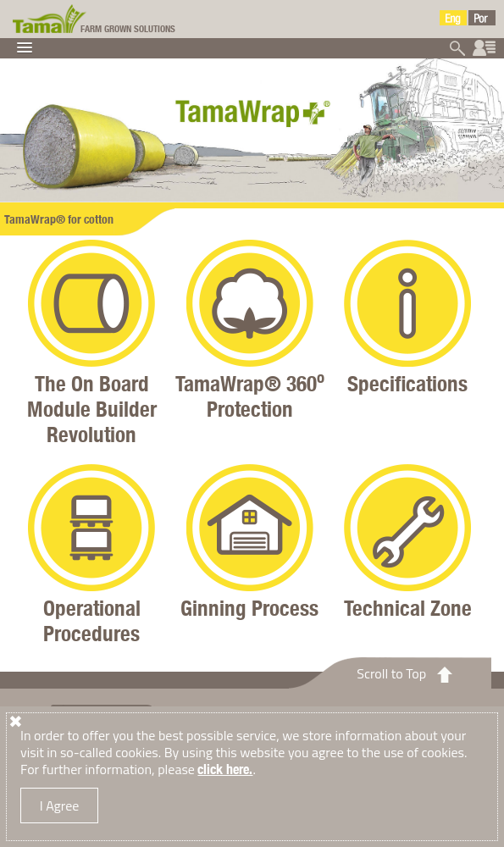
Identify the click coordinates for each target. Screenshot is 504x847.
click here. (225, 769)
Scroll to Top (391, 673)
